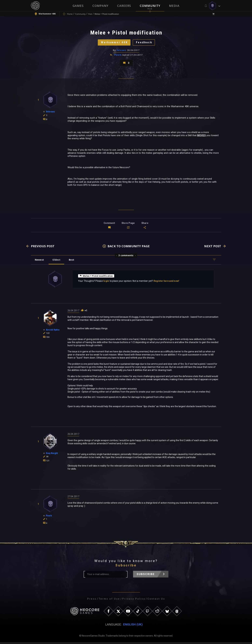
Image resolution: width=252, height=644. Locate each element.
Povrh (118, 56)
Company (100, 6)
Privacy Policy (134, 601)
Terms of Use (109, 601)
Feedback (145, 43)
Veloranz (122, 51)
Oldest (57, 261)
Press (92, 601)
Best (73, 261)
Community (150, 6)
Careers (124, 6)
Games (78, 6)
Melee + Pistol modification (97, 278)
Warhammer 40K (114, 43)
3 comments (126, 257)
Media (174, 6)
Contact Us (156, 601)
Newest (40, 261)
